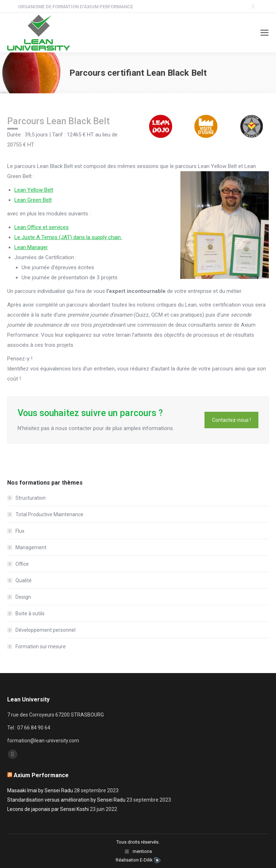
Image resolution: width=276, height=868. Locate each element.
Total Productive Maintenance (49, 514)
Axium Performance (41, 775)
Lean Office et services (42, 227)
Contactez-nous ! (231, 420)
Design (23, 597)
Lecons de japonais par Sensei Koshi (48, 809)
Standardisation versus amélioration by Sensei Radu (66, 800)
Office (22, 564)
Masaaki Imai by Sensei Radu (40, 790)
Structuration (31, 498)
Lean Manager (31, 247)
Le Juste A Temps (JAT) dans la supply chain (68, 237)
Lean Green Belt (33, 200)
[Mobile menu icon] (264, 33)
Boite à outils (30, 613)
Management (31, 547)
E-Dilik (146, 860)
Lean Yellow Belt (34, 190)
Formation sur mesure (41, 647)
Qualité (24, 580)
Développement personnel (45, 630)
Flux (20, 531)
